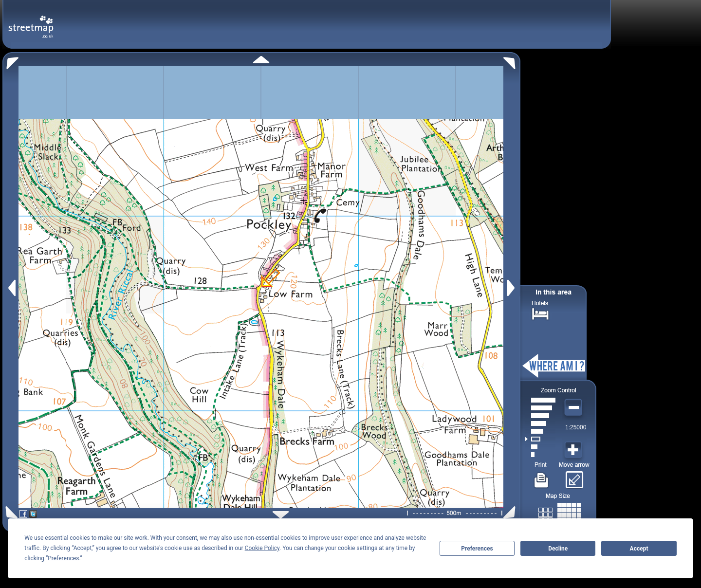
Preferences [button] (63, 558)
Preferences (477, 549)
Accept (639, 549)
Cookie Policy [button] (262, 548)
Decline (558, 549)
